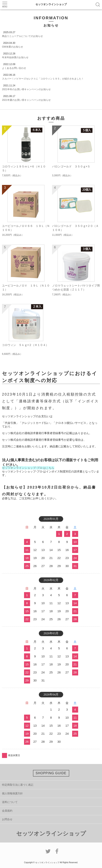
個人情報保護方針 (12, 793)
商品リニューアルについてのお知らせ (22, 36)
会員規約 (7, 811)
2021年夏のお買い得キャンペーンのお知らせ (26, 100)
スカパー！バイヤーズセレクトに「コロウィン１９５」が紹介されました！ (43, 79)
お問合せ (7, 819)
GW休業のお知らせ (13, 47)
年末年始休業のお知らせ (15, 57)
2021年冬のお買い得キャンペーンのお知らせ (26, 89)
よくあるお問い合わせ (14, 68)
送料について (10, 802)
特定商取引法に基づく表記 (18, 785)
